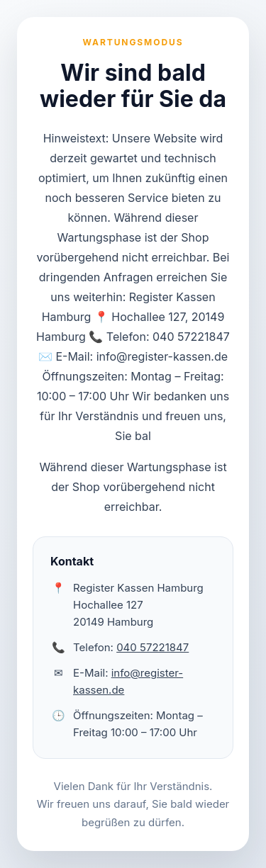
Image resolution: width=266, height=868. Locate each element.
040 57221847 (153, 647)
